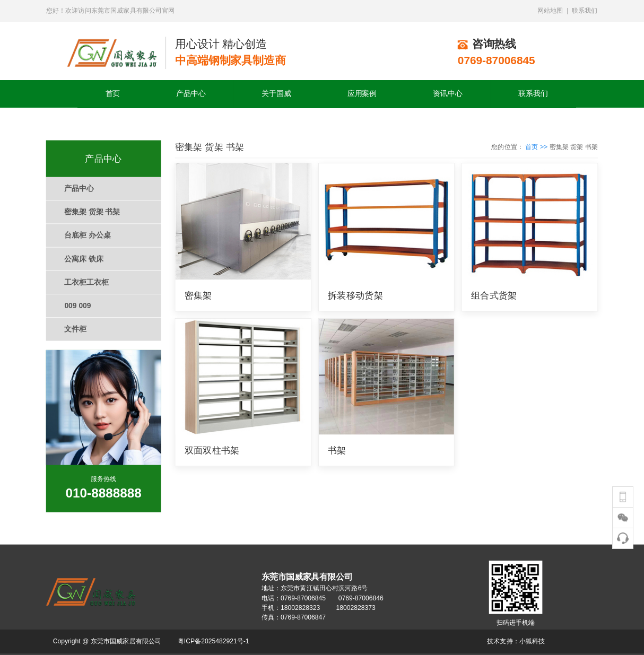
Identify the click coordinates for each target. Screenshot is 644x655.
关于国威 (276, 94)
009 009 (77, 306)
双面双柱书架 (212, 451)
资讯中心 (447, 94)
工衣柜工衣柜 (86, 282)
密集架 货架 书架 (92, 212)
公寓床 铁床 (84, 259)
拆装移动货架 (355, 295)
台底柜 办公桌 (87, 235)
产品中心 (191, 94)
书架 (337, 451)
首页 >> (537, 146)
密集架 (198, 295)
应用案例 (362, 94)
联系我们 (533, 94)
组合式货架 (494, 295)
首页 (113, 94)
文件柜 (75, 329)
